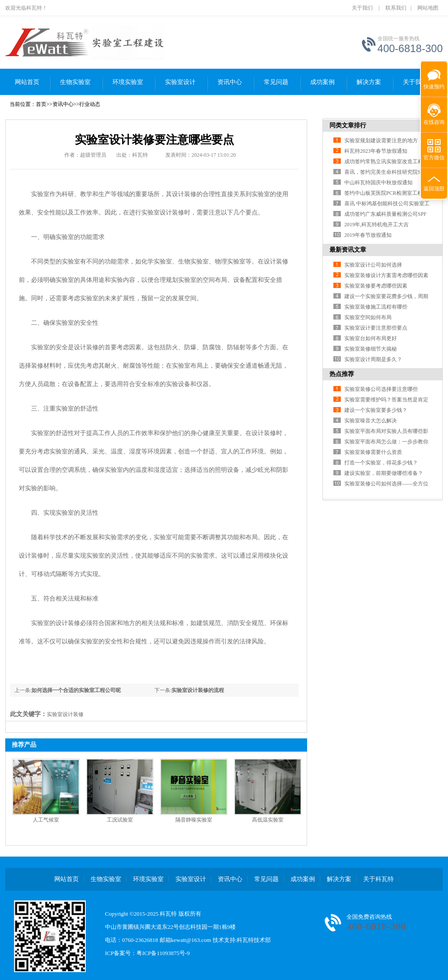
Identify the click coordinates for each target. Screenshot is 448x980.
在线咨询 (434, 122)
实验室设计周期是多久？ (373, 359)
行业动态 (90, 104)
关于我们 (362, 8)
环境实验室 (128, 82)
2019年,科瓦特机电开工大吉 (376, 225)
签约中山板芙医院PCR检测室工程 (383, 193)
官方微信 (434, 158)
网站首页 (27, 82)
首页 (41, 104)
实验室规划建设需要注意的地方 (381, 141)
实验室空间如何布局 (368, 317)
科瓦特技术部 (254, 940)
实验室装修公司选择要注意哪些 (381, 389)
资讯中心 (230, 82)
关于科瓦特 (378, 879)
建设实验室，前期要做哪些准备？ (384, 473)
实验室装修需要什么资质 (373, 452)
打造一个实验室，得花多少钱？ (381, 463)
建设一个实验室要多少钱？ (376, 410)
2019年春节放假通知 (368, 235)
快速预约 (433, 82)
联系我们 (396, 8)
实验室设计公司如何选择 (373, 265)
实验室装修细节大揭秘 (371, 349)
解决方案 (339, 879)
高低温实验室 (268, 820)
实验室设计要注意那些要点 (376, 328)
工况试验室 (120, 820)
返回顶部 (434, 189)
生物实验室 (75, 82)
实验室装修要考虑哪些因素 (376, 286)
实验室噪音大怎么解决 (371, 421)
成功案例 (322, 82)
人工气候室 (46, 820)
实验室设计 (180, 82)
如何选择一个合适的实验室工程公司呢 (76, 690)
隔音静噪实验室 (194, 820)
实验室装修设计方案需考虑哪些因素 (386, 275)
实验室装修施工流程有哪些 (376, 307)
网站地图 (428, 8)
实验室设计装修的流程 (198, 690)
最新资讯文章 (348, 250)
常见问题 (276, 82)
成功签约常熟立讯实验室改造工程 (384, 162)
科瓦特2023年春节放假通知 (376, 151)
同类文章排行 (348, 125)
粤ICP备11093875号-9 (163, 953)
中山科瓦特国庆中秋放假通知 (378, 183)
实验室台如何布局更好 (371, 338)
